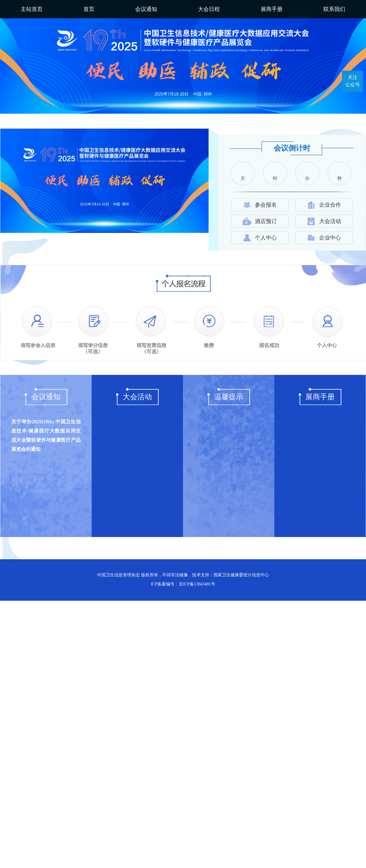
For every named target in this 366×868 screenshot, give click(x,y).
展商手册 (272, 9)
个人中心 (260, 238)
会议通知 (146, 9)
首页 (89, 9)
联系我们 (334, 9)
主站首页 (32, 9)
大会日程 (209, 9)
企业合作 (324, 205)
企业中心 (324, 238)
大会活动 (324, 221)
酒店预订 (260, 221)
